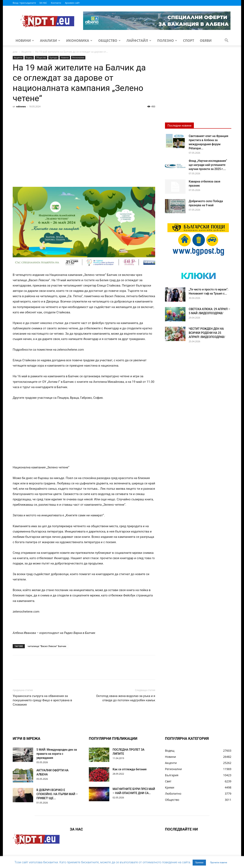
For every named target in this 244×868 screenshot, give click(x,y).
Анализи (50, 41)
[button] (226, 41)
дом (15, 52)
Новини (25, 41)
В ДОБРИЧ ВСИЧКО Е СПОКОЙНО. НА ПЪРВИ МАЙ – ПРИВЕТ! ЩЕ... (57, 794)
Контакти (56, 3)
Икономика (79, 41)
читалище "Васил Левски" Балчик (47, 646)
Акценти (26, 52)
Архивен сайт (72, 3)
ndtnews (21, 106)
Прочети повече (219, 863)
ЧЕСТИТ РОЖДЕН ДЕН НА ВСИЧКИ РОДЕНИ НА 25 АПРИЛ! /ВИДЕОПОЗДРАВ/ (207, 333)
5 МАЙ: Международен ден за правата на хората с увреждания (57, 754)
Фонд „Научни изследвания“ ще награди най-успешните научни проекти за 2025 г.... (208, 165)
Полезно (167, 41)
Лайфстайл (139, 41)
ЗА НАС (43, 3)
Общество (109, 41)
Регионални (78, 58)
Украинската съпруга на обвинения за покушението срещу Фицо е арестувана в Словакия (42, 700)
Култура (53, 58)
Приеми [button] (199, 863)
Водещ (29, 58)
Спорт (189, 41)
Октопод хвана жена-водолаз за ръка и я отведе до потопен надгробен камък (126, 698)
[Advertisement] (84, 140)
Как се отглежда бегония (130, 769)
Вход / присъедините (24, 3)
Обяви (206, 41)
